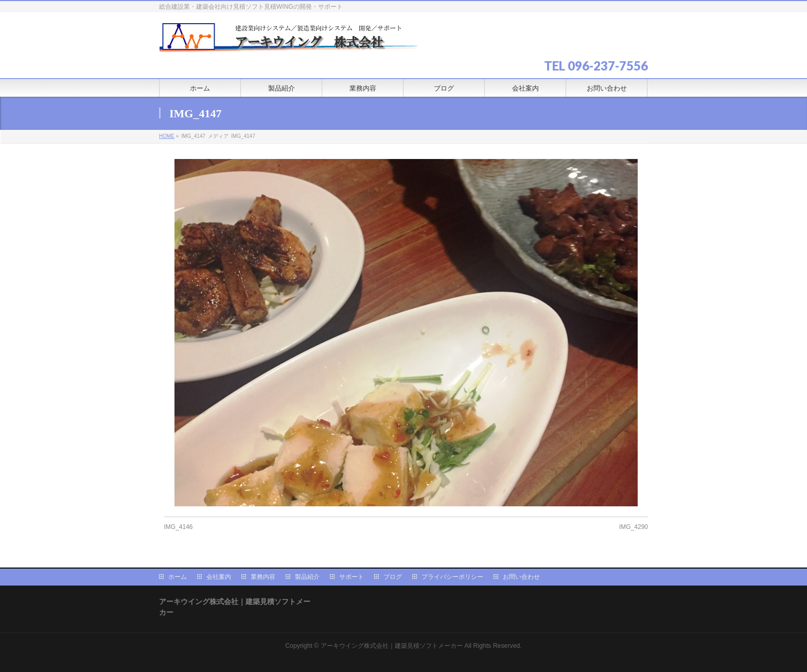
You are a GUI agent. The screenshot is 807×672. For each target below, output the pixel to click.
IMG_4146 (179, 527)
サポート (352, 577)
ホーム (178, 577)
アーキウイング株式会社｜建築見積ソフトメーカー (392, 646)
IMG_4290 (634, 527)
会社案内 (219, 577)
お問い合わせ (521, 577)
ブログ (393, 577)
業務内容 (263, 577)
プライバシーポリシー (452, 577)
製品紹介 (307, 577)
